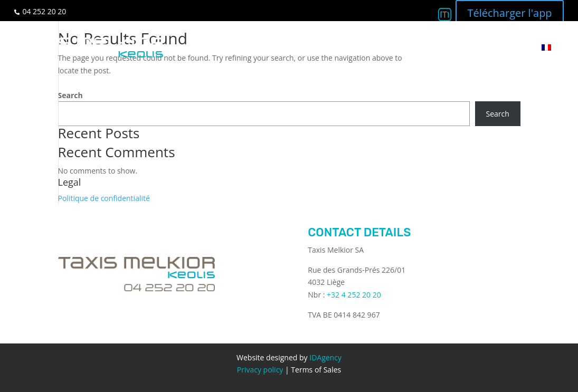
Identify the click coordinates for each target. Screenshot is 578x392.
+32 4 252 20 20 (354, 295)
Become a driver (416, 47)
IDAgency (325, 357)
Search (70, 95)
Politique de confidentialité (104, 198)
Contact (510, 47)
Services (303, 47)
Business (351, 47)
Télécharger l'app (509, 13)
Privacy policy (260, 370)
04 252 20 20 (44, 11)
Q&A (472, 47)
